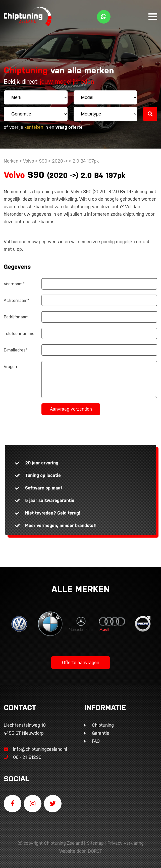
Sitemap (95, 843)
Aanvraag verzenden (71, 409)
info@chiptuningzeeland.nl (35, 749)
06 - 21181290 (23, 757)
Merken (11, 161)
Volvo (29, 161)
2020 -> (61, 161)
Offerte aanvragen (81, 662)
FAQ (96, 741)
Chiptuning (103, 725)
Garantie (101, 733)
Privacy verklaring (126, 843)
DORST (95, 851)
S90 (43, 161)
